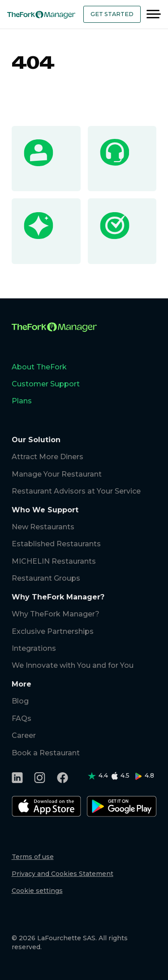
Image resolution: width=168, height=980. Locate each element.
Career (24, 735)
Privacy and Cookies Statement (62, 874)
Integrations (34, 648)
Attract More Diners (47, 457)
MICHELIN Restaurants (54, 561)
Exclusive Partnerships (53, 631)
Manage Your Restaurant (57, 474)
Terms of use (33, 857)
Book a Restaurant (46, 753)
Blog (20, 701)
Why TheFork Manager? (56, 614)
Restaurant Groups (46, 578)
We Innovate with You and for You (73, 665)
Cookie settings (37, 891)
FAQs (22, 718)
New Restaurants (43, 527)
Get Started (112, 14)
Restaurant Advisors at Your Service (76, 491)
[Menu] (154, 14)
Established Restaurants (56, 544)
